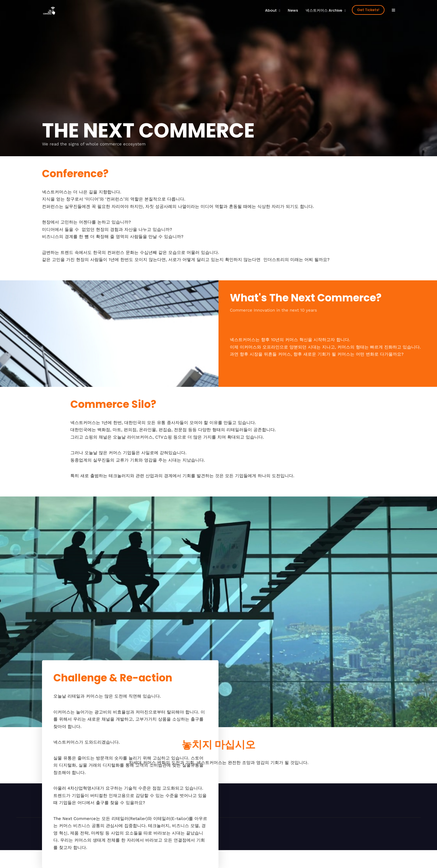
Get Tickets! (368, 10)
